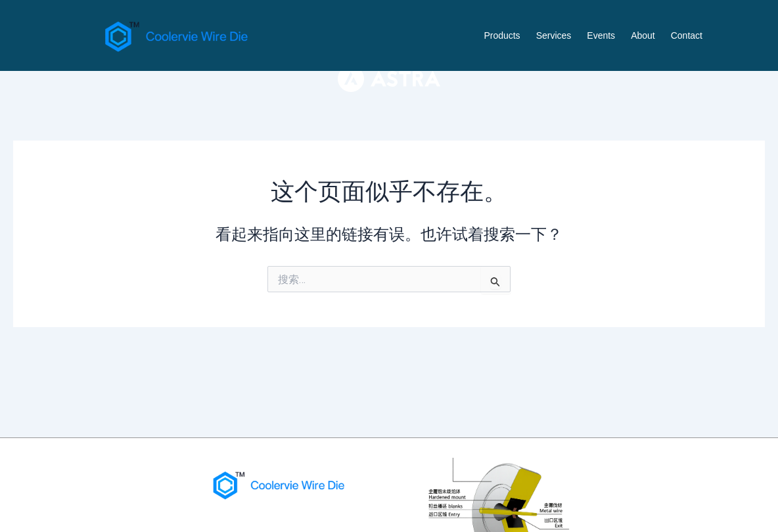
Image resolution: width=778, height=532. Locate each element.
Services (554, 35)
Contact (687, 35)
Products (502, 35)
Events (601, 35)
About (643, 35)
